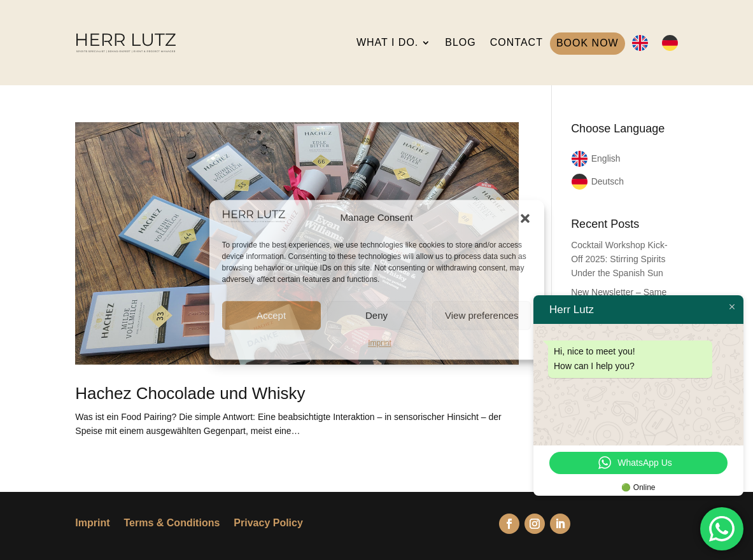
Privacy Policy (268, 523)
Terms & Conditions (172, 523)
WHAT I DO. (387, 42)
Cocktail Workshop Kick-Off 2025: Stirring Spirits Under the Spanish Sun (619, 259)
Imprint (380, 343)
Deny (376, 315)
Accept (271, 315)
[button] (525, 218)
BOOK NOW (588, 43)
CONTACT (517, 42)
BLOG (460, 42)
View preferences (482, 315)
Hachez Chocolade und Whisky (190, 393)
